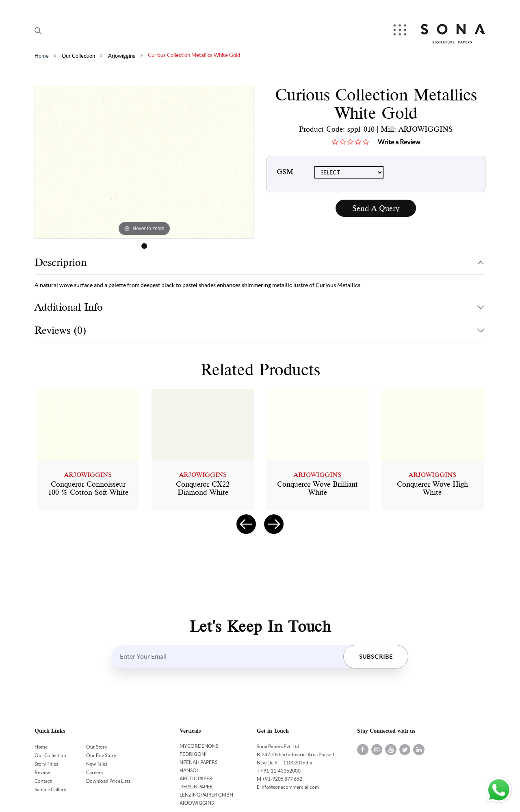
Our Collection (78, 56)
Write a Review (399, 142)
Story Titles (46, 764)
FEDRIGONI (193, 754)
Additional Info (69, 307)
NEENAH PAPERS (198, 762)
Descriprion (61, 262)
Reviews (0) (60, 330)
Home (42, 56)
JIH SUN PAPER (196, 787)
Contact (43, 781)
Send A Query (376, 208)
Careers (94, 772)
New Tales (97, 764)
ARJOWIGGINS (197, 803)
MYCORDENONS (199, 746)
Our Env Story (101, 755)
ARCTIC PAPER (196, 778)
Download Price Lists (108, 781)
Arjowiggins (122, 56)
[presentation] (246, 524)
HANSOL (189, 770)
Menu (400, 31)
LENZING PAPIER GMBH (206, 795)
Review (42, 772)
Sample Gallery (50, 789)
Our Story (97, 747)
